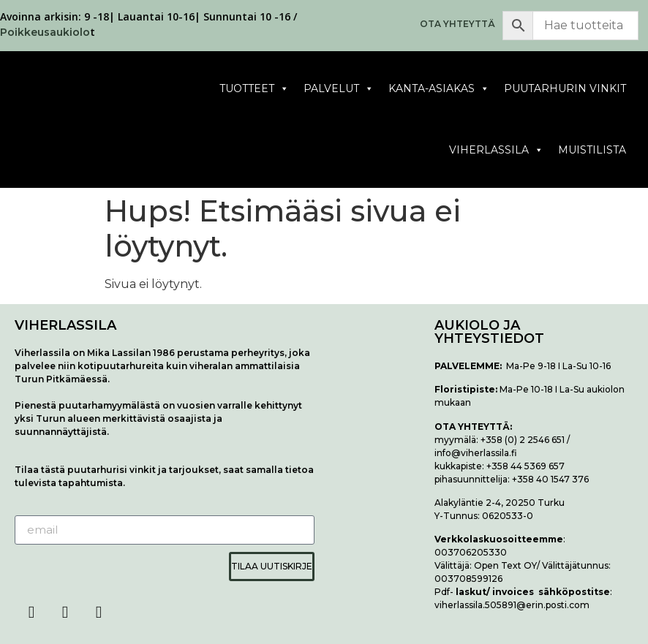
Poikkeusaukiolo (45, 32)
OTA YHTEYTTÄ (457, 24)
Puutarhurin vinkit (565, 88)
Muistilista (592, 150)
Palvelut (339, 89)
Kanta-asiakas (439, 89)
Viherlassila (496, 151)
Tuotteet (254, 89)
